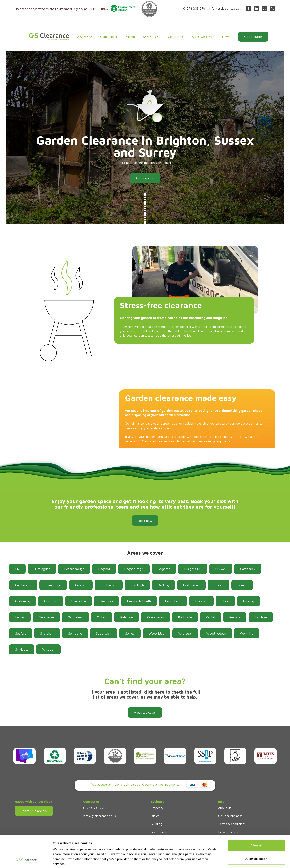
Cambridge (53, 585)
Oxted (102, 617)
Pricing (130, 37)
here (160, 692)
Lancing (249, 601)
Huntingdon (42, 569)
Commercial (109, 37)
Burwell (221, 569)
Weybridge (156, 633)
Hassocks (106, 601)
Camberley (248, 569)
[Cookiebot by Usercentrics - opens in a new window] (26, 860)
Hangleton (79, 601)
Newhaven (46, 617)
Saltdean (261, 617)
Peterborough (74, 569)
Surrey (130, 633)
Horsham (201, 601)
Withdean (185, 633)
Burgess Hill (193, 569)
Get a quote (253, 37)
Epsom (219, 585)
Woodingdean (216, 633)
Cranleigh (137, 585)
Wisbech (48, 649)
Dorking (163, 585)
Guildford (51, 601)
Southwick (104, 633)
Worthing (247, 633)
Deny (256, 842)
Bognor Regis (134, 569)
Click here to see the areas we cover (145, 163)
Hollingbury (173, 601)
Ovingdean (75, 617)
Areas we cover (203, 37)
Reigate (235, 617)
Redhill (210, 617)
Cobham (81, 585)
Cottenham (109, 585)
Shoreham (47, 633)
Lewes (20, 617)
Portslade (185, 617)
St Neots (22, 649)
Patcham (126, 617)
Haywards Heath (139, 601)
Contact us (176, 37)
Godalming (23, 601)
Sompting (75, 633)
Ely (17, 569)
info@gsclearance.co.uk (225, 9)
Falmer (242, 585)
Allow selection (256, 828)
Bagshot (104, 569)
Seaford (21, 633)
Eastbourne (191, 585)
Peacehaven (155, 617)
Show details (211, 860)
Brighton (164, 569)
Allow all (256, 815)
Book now (145, 521)
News (226, 37)
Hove (225, 601)
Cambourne (23, 585)
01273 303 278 (194, 9)
